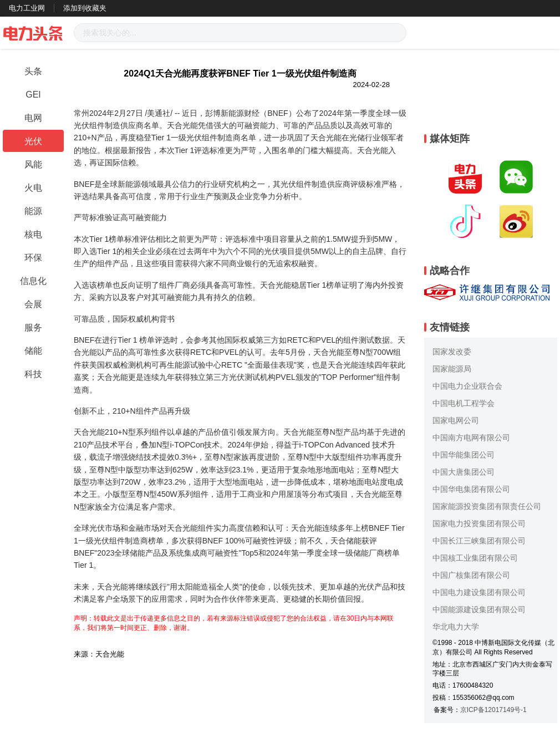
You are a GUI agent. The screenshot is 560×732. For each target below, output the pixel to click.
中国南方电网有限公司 (471, 438)
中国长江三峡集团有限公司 (479, 541)
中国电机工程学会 (464, 403)
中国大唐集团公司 (464, 472)
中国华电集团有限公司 (471, 489)
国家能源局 (452, 369)
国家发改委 (452, 352)
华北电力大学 (456, 627)
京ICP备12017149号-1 (493, 710)
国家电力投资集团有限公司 (479, 523)
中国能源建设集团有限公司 (479, 609)
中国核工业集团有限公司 (475, 558)
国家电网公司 (456, 420)
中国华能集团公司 (464, 455)
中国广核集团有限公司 (471, 575)
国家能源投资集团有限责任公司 (487, 506)
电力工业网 (27, 8)
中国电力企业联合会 (467, 386)
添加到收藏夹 (85, 8)
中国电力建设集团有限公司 (479, 592)
